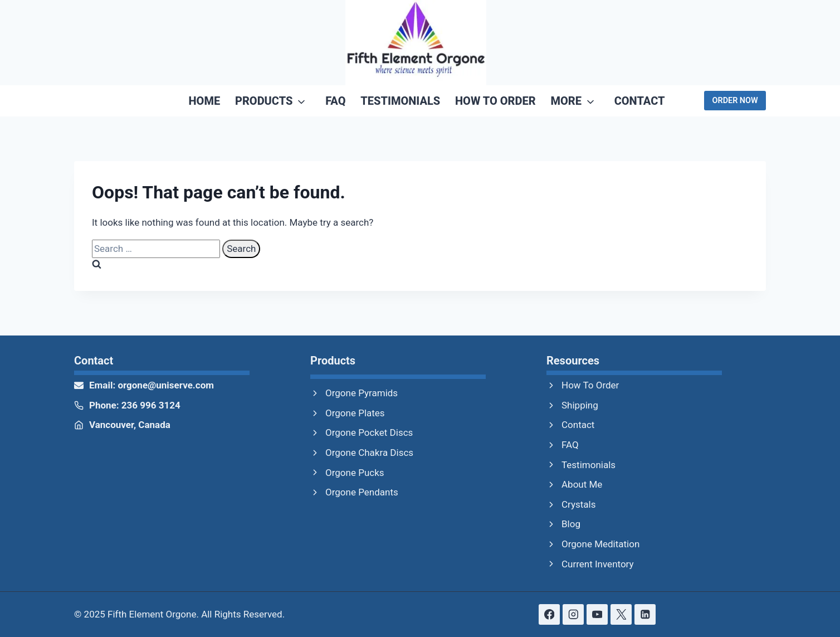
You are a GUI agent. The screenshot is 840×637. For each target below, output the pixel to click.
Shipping (580, 405)
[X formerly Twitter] (621, 614)
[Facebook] (549, 614)
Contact (640, 101)
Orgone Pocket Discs (369, 432)
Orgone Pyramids (362, 393)
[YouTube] (597, 614)
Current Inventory (598, 564)
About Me (582, 484)
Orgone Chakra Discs (369, 453)
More (566, 101)
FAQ (335, 101)
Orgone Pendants (362, 492)
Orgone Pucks (355, 473)
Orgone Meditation (600, 544)
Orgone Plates (355, 413)
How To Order (495, 101)
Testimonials (400, 101)
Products (264, 101)
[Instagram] (573, 614)
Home (205, 101)
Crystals (579, 504)
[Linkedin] (645, 614)
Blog (571, 524)
